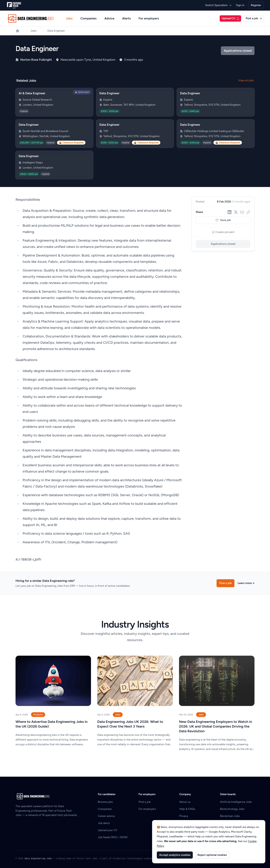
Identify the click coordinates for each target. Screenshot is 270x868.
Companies (88, 18)
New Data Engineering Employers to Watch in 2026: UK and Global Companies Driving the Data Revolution (216, 726)
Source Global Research (37, 100)
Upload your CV (108, 830)
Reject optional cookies (212, 855)
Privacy (184, 816)
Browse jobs (105, 802)
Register (256, 5)
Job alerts (104, 823)
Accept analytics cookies (175, 855)
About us (185, 802)
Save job (223, 220)
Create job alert (223, 232)
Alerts (126, 18)
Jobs (69, 18)
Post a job (254, 18)
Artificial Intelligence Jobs (236, 802)
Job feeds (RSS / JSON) (113, 837)
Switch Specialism (219, 5)
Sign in (240, 5)
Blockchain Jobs (230, 816)
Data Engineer (56, 31)
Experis (108, 100)
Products (38, 715)
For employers (149, 18)
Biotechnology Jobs (232, 809)
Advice (109, 18)
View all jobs (246, 80)
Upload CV (231, 18)
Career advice (106, 816)
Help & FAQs (187, 809)
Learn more (246, 583)
